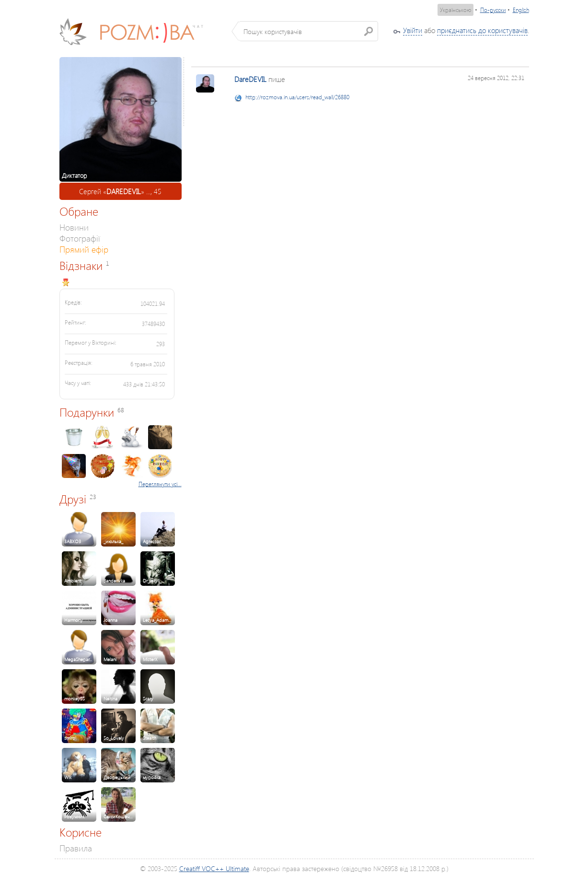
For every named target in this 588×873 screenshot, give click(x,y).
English (521, 10)
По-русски (493, 10)
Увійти (413, 30)
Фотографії (80, 238)
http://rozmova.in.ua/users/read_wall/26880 (297, 97)
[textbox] (308, 31)
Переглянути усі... (160, 484)
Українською (455, 10)
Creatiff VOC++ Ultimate (214, 868)
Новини (74, 227)
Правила (76, 848)
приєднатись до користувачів (482, 30)
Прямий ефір (84, 249)
